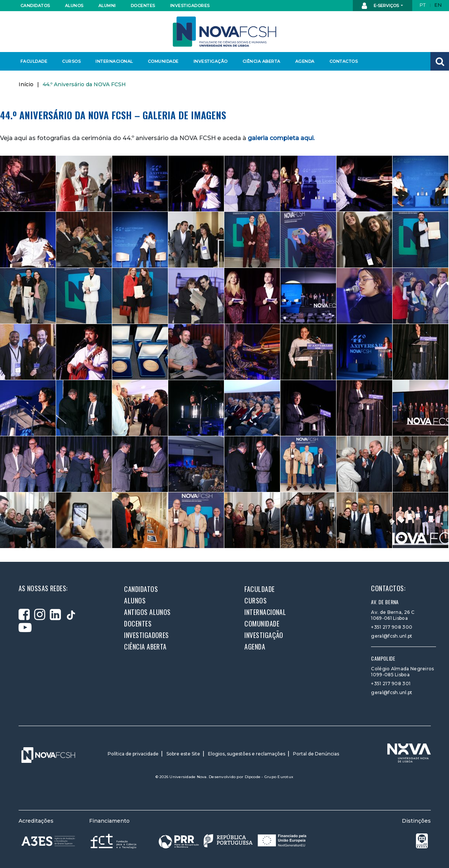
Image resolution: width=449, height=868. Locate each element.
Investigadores (190, 6)
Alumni (107, 6)
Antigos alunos (147, 612)
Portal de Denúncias (316, 754)
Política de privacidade (133, 754)
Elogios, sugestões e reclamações (247, 754)
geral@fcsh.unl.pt (392, 636)
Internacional (114, 61)
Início (26, 84)
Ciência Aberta (261, 61)
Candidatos (35, 6)
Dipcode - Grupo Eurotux (269, 777)
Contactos (344, 61)
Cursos (71, 61)
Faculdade (34, 61)
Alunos (74, 6)
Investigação (211, 61)
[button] (440, 61)
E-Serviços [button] (381, 6)
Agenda (305, 61)
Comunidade (163, 61)
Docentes (143, 6)
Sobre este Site (183, 754)
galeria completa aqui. (281, 138)
